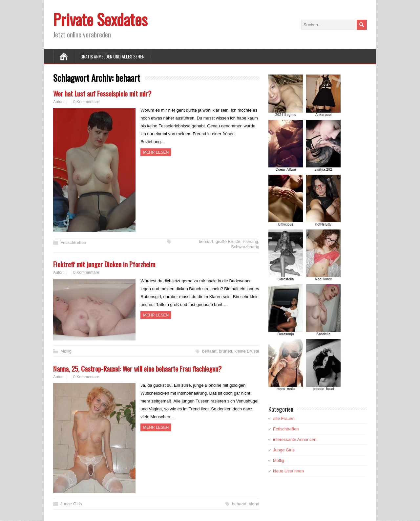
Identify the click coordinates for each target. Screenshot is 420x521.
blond (254, 504)
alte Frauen (284, 418)
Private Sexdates (100, 19)
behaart (206, 241)
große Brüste (228, 241)
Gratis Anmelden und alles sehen (112, 56)
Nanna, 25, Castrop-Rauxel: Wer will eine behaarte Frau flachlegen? (137, 369)
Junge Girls (71, 504)
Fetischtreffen (73, 242)
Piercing (250, 241)
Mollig (66, 351)
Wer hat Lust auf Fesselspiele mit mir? (102, 93)
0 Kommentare (86, 102)
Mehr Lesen (156, 152)
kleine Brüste (247, 351)
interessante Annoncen (295, 439)
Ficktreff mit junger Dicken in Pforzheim (104, 264)
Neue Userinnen (288, 471)
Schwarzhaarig (245, 247)
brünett (225, 351)
